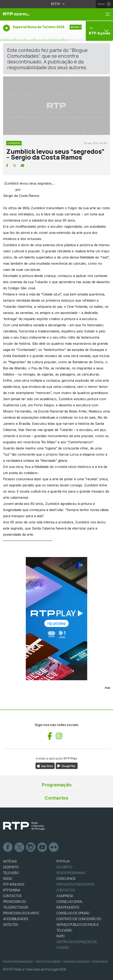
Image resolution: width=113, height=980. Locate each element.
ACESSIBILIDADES (16, 919)
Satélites (11, 925)
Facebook (8, 847)
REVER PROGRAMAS (71, 873)
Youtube (42, 847)
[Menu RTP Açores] (109, 14)
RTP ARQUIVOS (14, 884)
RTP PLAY (63, 861)
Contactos (56, 798)
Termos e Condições (76, 962)
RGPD (61, 936)
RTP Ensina (12, 890)
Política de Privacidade (18, 962)
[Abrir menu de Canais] (99, 31)
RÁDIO (8, 879)
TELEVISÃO (11, 873)
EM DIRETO (64, 867)
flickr (54, 847)
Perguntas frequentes (75, 884)
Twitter (19, 847)
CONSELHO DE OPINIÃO (73, 913)
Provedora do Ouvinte (21, 913)
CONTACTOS (12, 896)
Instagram (31, 847)
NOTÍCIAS (10, 861)
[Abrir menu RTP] (57, 4)
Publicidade (100, 962)
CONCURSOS (66, 879)
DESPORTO (11, 867)
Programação (57, 785)
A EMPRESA (65, 896)
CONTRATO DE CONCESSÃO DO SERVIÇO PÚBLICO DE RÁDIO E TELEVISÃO (79, 925)
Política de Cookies (48, 962)
